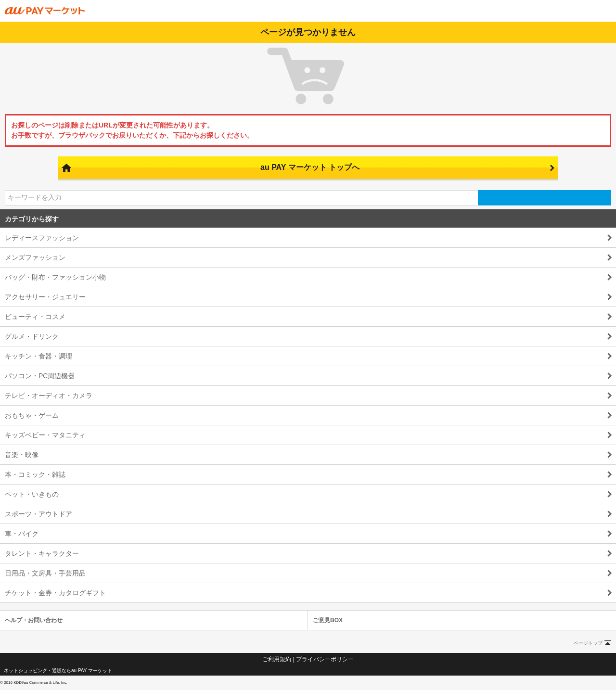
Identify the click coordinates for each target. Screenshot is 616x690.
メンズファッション (35, 257)
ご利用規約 (277, 659)
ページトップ (588, 643)
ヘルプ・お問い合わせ (34, 620)
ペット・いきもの (32, 494)
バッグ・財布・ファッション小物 (55, 277)
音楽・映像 (22, 455)
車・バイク (22, 534)
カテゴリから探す (32, 219)
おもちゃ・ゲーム (32, 415)
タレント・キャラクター (42, 553)
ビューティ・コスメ (35, 317)
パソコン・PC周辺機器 (40, 376)
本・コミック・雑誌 (35, 474)
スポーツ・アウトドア (38, 514)
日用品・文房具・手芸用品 (45, 573)
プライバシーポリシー (325, 659)
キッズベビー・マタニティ (45, 435)
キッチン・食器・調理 (38, 356)
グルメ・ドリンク (32, 336)
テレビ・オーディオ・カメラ (49, 396)
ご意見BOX (328, 620)
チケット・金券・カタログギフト (55, 593)
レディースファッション (42, 238)
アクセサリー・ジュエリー (45, 297)
